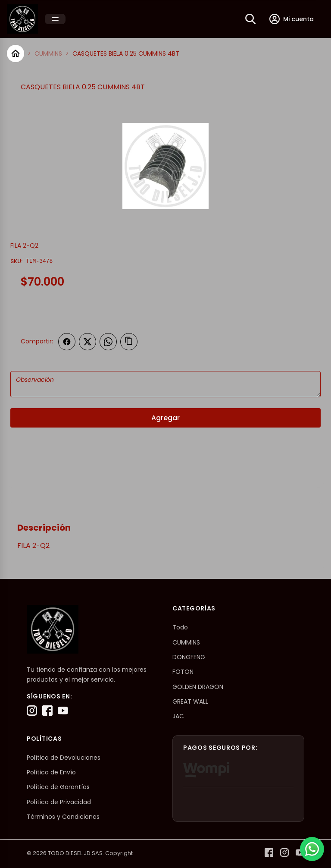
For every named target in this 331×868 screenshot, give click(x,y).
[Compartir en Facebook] (67, 342)
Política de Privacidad (59, 802)
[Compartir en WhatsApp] (108, 342)
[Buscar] (250, 19)
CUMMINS (48, 53)
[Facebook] (47, 711)
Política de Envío (51, 772)
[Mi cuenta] (292, 19)
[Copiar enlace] (129, 342)
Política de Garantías (58, 787)
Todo (180, 627)
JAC (178, 716)
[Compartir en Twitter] (87, 342)
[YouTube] (63, 711)
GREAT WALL (190, 701)
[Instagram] (32, 711)
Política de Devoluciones (64, 758)
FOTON (183, 672)
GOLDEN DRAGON (198, 687)
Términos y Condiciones (63, 817)
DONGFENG (189, 657)
